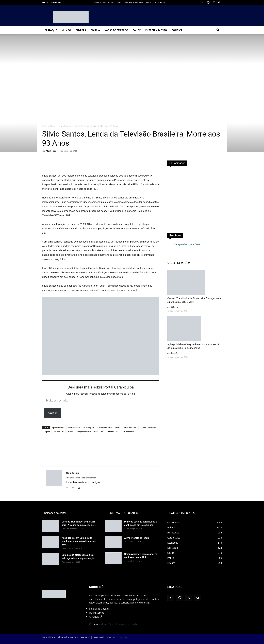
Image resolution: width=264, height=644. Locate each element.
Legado (47, 432)
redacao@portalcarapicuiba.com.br (118, 624)
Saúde (137, 30)
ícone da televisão (148, 428)
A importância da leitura (137, 538)
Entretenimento (156, 30)
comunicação (74, 428)
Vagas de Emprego (116, 30)
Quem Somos (96, 613)
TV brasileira (129, 432)
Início (45, 126)
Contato (162, 2)
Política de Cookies (99, 609)
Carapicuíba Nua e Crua (187, 244)
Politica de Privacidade (133, 2)
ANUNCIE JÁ (151, 2)
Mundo (66, 30)
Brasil (53, 126)
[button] (218, 30)
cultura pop (89, 428)
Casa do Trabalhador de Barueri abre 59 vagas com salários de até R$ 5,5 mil (194, 300)
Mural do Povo (114, 2)
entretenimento (105, 428)
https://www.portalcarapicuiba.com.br (81, 478)
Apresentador (58, 428)
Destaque (51, 30)
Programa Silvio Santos (87, 432)
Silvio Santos (114, 432)
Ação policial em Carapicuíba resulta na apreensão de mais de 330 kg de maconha (194, 346)
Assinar (52, 413)
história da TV (130, 428)
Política (177, 30)
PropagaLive (122, 637)
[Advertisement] (195, 198)
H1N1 (118, 428)
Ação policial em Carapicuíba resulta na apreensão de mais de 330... (79, 541)
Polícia (95, 30)
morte (71, 432)
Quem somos (100, 2)
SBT (103, 432)
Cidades (81, 30)
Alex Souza (51, 151)
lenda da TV (59, 432)
